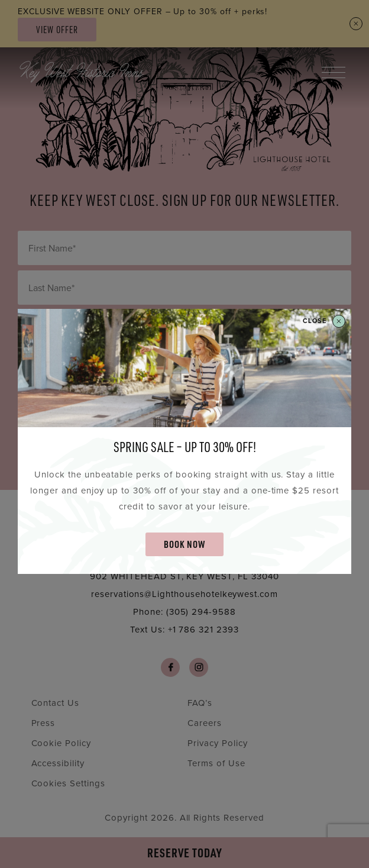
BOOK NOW (184, 544)
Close (324, 321)
